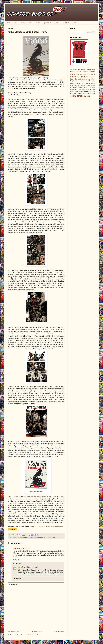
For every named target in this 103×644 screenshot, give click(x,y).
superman (73, 89)
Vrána (41, 99)
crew (73, 74)
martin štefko (47, 538)
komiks (31, 538)
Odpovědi (18, 564)
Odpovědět (16, 560)
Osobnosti (66, 23)
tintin (94, 89)
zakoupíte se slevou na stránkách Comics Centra (46, 527)
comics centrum (24, 538)
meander (87, 83)
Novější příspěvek (14, 632)
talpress (88, 89)
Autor (74, 23)
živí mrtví (87, 96)
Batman (57, 23)
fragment (93, 77)
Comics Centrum (29, 80)
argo (94, 70)
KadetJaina (16, 548)
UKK (15, 23)
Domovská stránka (37, 632)
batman (73, 72)
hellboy (93, 79)
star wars (92, 88)
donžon (93, 74)
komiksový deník (38, 538)
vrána (53, 538)
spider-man (74, 87)
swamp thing (81, 90)
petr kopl (77, 86)
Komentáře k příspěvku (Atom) (31, 635)
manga (73, 83)
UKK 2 (23, 23)
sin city (93, 86)
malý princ (91, 81)
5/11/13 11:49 (34, 567)
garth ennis (82, 79)
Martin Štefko (22, 567)
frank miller (74, 79)
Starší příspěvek (59, 632)
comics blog (16, 538)
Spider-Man (47, 23)
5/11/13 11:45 (25, 548)
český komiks (77, 96)
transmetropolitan (75, 92)
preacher (83, 86)
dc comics (81, 74)
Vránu (24, 101)
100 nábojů (74, 70)
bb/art (79, 72)
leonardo (83, 81)
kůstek (77, 81)
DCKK (38, 23)
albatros (89, 70)
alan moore (81, 70)
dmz (88, 74)
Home (8, 23)
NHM (30, 23)
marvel (80, 83)
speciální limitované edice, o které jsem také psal (46, 497)
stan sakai (83, 87)
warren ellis (82, 94)
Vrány (32, 114)
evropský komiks (79, 77)
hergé (72, 81)
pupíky (88, 86)
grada (88, 79)
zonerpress (91, 93)
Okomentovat (13, 584)
